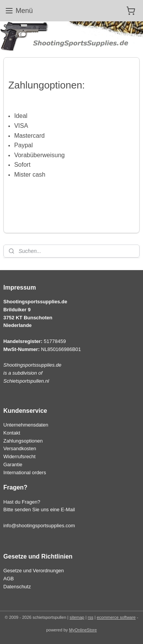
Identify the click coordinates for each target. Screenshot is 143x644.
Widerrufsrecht (19, 456)
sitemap (77, 617)
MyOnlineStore (83, 630)
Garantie (13, 464)
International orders (25, 473)
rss (91, 617)
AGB (9, 579)
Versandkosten (20, 448)
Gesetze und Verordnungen (34, 571)
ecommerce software (116, 617)
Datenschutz (17, 587)
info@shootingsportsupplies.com (39, 526)
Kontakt (12, 433)
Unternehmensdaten (26, 425)
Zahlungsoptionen (23, 441)
